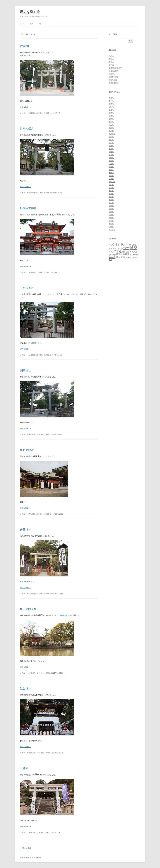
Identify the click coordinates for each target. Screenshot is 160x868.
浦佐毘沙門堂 (114, 71)
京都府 (111, 170)
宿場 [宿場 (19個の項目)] (111, 252)
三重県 (111, 164)
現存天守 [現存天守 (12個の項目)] (127, 254)
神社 (41, 113)
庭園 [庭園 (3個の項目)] (127, 252)
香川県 (111, 203)
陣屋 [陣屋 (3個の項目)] (110, 260)
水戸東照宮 (27, 450)
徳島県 (111, 200)
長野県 (111, 152)
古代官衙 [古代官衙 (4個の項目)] (112, 249)
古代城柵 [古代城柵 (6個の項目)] (133, 245)
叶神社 (24, 768)
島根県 (111, 188)
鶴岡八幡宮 (65, 615)
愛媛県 (111, 206)
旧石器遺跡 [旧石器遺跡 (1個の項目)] (112, 254)
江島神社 (25, 689)
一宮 (29, 55)
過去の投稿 (25, 848)
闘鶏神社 (25, 371)
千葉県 (111, 128)
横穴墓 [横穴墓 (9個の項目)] (119, 254)
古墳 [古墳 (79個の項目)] (126, 248)
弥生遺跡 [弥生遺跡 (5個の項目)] (133, 252)
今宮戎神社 (27, 288)
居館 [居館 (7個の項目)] (123, 252)
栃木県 (111, 119)
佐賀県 (111, 215)
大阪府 (31, 355)
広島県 (111, 194)
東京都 (111, 131)
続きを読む (25, 107)
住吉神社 (25, 46)
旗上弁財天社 (28, 609)
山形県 (111, 110)
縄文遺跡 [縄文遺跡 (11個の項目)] (120, 257)
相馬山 (111, 56)
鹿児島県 (112, 230)
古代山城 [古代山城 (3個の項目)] (119, 249)
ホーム (22, 24)
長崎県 (111, 218)
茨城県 (31, 514)
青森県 (111, 98)
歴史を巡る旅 (30, 12)
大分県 (111, 224)
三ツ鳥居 (32, 343)
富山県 (111, 140)
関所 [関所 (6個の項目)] (135, 257)
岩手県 (111, 101)
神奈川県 (32, 673)
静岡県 (31, 193)
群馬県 (111, 122)
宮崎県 (111, 227)
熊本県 (111, 221)
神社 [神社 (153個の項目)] (112, 257)
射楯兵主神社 (28, 208)
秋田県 (111, 107)
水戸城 (111, 65)
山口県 (111, 197)
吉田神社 (25, 530)
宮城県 (111, 104)
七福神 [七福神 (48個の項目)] (113, 245)
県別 (40, 24)
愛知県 (111, 161)
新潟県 (111, 137)
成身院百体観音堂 (115, 68)
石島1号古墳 (113, 77)
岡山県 (111, 191)
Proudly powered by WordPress (31, 858)
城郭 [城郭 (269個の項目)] (134, 248)
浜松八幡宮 (27, 129)
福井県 (111, 146)
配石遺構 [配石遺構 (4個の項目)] (129, 258)
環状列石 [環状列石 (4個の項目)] (136, 254)
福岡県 (31, 113)
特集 (31, 24)
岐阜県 (111, 155)
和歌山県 (32, 434)
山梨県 (111, 149)
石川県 (111, 143)
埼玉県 (111, 125)
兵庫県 (31, 272)
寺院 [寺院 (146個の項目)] (117, 251)
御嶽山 (111, 59)
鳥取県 (111, 185)
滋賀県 (111, 167)
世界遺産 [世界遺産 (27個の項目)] (123, 245)
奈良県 (111, 179)
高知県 (111, 209)
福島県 (111, 113)
